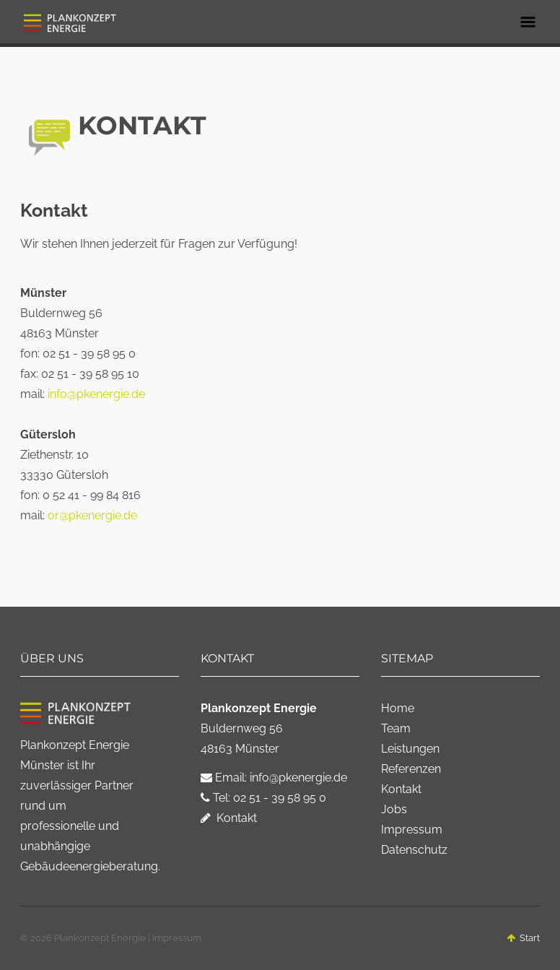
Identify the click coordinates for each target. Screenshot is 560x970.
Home (398, 708)
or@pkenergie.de (92, 515)
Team (396, 728)
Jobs (394, 809)
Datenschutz (414, 850)
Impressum (412, 830)
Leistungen (410, 749)
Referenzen (411, 769)
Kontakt (229, 818)
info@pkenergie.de (96, 394)
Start (523, 938)
